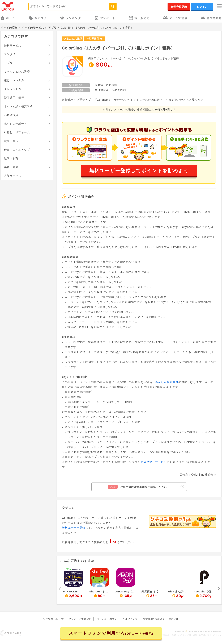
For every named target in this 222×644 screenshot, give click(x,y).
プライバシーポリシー (107, 619)
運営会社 (173, 619)
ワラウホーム (50, 619)
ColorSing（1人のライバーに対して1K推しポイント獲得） (118, 48)
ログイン (202, 7)
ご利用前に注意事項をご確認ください (146, 487)
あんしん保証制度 (167, 382)
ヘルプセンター (131, 619)
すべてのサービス (33, 28)
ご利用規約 (85, 619)
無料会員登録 (179, 7)
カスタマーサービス (154, 462)
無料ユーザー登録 (74, 528)
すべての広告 (9, 28)
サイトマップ (69, 619)
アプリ (52, 28)
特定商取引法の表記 (154, 619)
